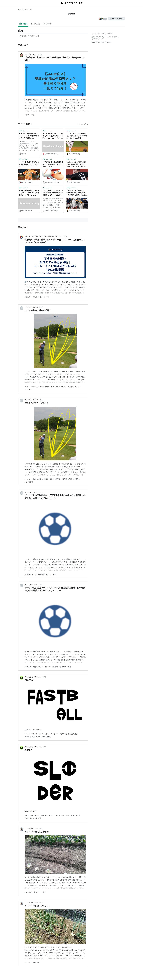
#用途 (70, 479)
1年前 (65, 236)
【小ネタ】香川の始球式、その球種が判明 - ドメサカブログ (29, 164)
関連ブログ (47, 24)
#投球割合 (63, 667)
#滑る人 (52, 815)
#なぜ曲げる (29, 482)
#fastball (28, 734)
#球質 (39, 479)
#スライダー (35, 815)
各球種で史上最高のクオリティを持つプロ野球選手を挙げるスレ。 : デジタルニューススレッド (29, 193)
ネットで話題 (35, 24)
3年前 (41, 492)
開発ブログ (115, 37)
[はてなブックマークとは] (32, 124)
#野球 (27, 115)
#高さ (58, 387)
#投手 (78, 815)
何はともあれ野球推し (31, 492)
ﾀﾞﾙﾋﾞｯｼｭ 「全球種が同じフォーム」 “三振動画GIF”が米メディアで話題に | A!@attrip (29, 136)
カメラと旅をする (30, 54)
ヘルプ (109, 37)
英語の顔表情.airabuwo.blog (33, 677)
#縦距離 (57, 479)
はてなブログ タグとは (98, 37)
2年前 (41, 307)
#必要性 (76, 479)
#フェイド (28, 389)
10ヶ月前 (39, 54)
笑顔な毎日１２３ (31, 828)
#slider (27, 815)
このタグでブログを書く (117, 19)
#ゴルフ (27, 387)
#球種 (32, 115)
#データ (49, 574)
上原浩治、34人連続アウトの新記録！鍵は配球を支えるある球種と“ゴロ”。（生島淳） (77, 193)
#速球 (62, 734)
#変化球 (38, 818)
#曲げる (64, 387)
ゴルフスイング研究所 (31, 307)
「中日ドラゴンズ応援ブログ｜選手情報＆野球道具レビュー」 (43, 236)
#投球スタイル (44, 297)
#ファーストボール (52, 734)
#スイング (35, 387)
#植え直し (37, 892)
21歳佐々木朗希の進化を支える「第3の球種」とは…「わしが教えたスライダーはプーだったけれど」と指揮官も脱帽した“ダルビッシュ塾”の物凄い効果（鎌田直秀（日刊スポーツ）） (77, 164)
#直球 (67, 734)
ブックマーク (24, 131)
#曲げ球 (71, 387)
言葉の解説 (23, 24)
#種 (34, 963)
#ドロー (78, 387)
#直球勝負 (74, 734)
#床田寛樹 (41, 574)
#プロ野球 (28, 667)
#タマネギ (28, 892)
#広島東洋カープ (31, 574)
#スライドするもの (63, 815)
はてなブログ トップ (25, 9)
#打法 (42, 387)
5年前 (41, 902)
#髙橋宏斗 (28, 297)
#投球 (49, 737)
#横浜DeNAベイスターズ (42, 667)
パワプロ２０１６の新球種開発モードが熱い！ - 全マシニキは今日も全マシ (53, 164)
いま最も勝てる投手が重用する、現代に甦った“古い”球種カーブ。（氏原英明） (77, 136)
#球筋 (53, 387)
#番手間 (64, 479)
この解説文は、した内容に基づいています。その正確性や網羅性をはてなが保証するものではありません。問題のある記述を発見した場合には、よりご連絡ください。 (28, 36)
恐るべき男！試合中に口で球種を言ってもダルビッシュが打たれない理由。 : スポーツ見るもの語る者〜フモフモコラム (53, 136)
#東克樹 (55, 667)
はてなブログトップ (98, 39)
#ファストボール (38, 734)
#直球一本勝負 (30, 737)
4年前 (41, 828)
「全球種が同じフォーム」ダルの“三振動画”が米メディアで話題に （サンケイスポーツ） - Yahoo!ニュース (53, 193)
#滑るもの (44, 815)
